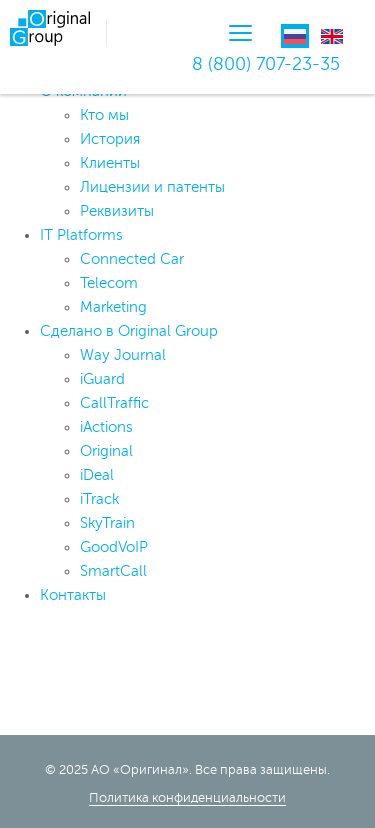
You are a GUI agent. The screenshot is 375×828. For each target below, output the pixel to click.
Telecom (109, 283)
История (110, 139)
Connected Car (132, 259)
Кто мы (104, 115)
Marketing (113, 307)
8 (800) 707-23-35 (266, 64)
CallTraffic (114, 403)
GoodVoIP (114, 547)
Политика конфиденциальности (187, 798)
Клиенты (110, 163)
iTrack (99, 499)
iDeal (97, 475)
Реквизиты (117, 211)
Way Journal (123, 355)
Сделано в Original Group (129, 331)
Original (106, 451)
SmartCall (113, 571)
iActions (106, 427)
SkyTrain (107, 523)
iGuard (102, 379)
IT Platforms (81, 235)
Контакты (73, 595)
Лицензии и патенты (152, 187)
